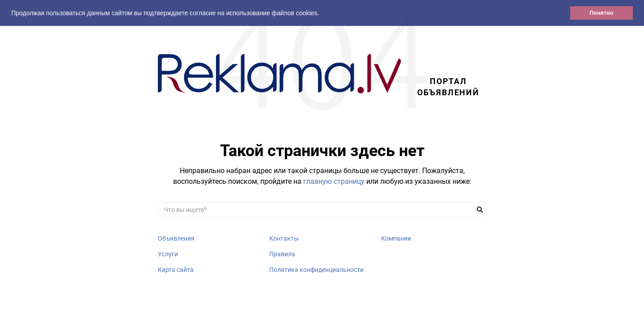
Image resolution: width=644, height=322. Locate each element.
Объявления (176, 238)
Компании (396, 238)
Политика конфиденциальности (316, 270)
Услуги (168, 254)
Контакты (284, 238)
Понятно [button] (601, 13)
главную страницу (334, 181)
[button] (322, 14)
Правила (282, 254)
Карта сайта (176, 270)
